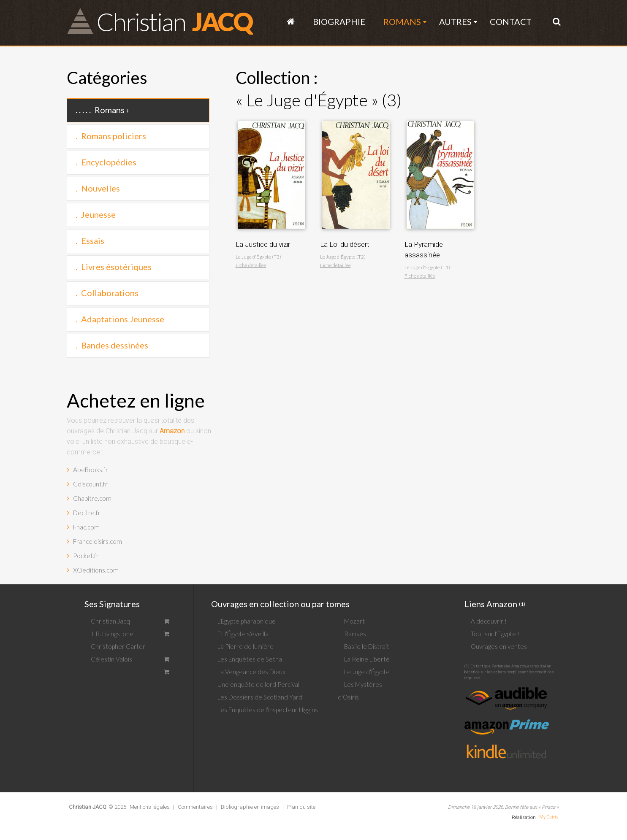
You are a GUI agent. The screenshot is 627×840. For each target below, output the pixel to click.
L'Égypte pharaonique (247, 621)
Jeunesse (98, 214)
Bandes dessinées (115, 345)
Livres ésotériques (116, 267)
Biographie (339, 22)
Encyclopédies (109, 162)
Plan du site (301, 807)
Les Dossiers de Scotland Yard (260, 697)
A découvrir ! (489, 621)
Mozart (354, 621)
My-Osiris (549, 817)
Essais (93, 240)
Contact (511, 22)
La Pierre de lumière (246, 646)
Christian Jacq (110, 621)
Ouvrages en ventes (499, 646)
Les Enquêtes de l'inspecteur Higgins (268, 710)
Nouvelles (100, 188)
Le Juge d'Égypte (367, 672)
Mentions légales (150, 807)
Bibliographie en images (250, 807)
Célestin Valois (111, 659)
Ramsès (355, 634)
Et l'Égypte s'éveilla (243, 634)
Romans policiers (114, 136)
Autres (455, 22)
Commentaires (195, 807)
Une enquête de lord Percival (258, 684)
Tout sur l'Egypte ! (495, 634)
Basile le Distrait (367, 646)
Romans (402, 22)
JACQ (174, 21)
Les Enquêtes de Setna (250, 659)
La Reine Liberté (367, 659)
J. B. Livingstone (112, 634)
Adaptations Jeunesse (123, 319)
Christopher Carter (118, 646)
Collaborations (110, 293)
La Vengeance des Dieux (251, 672)
